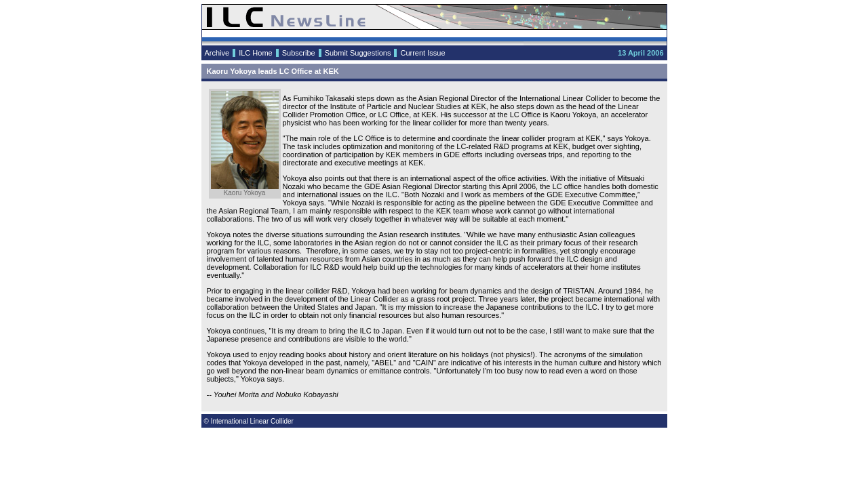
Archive (217, 53)
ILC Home (256, 53)
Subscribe (299, 53)
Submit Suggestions (358, 53)
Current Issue (422, 53)
